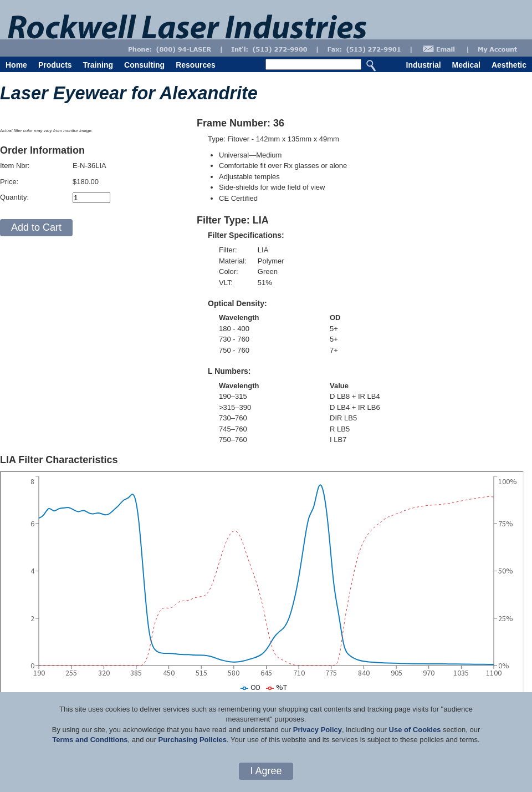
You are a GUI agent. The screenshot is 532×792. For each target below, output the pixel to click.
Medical (466, 65)
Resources (196, 65)
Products (55, 65)
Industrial (424, 65)
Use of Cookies (415, 730)
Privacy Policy (318, 730)
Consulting (144, 65)
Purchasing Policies (192, 740)
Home (16, 65)
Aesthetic (509, 65)
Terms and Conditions (90, 740)
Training (98, 65)
